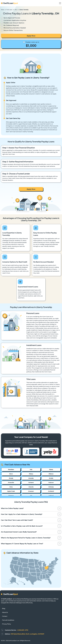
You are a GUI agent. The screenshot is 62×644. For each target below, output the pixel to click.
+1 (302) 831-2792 (22, 630)
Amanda (31, 478)
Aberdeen (11, 470)
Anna (11, 487)
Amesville (11, 483)
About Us (5, 612)
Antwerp (51, 487)
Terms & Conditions (8, 620)
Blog (4, 608)
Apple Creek (11, 491)
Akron (11, 474)
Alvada (11, 478)
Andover (51, 483)
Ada (31, 470)
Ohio (16, 10)
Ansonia (31, 487)
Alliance (51, 474)
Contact (5, 616)
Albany (31, 474)
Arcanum (31, 491)
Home (3, 10)
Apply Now (31, 36)
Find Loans (9, 10)
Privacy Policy (7, 624)
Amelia (51, 478)
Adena (51, 470)
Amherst (31, 483)
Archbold (51, 491)
